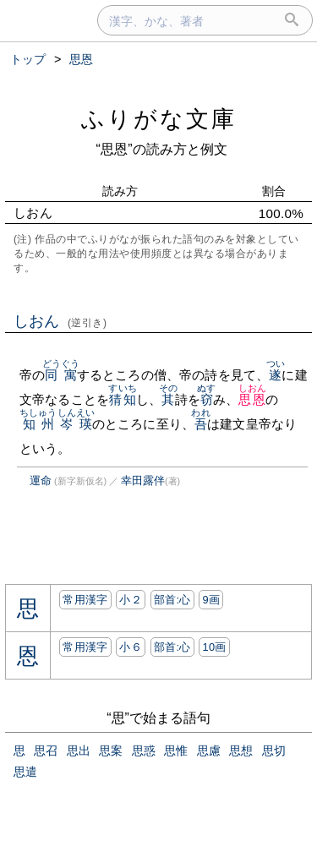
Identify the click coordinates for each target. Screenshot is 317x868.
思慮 (209, 751)
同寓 (61, 375)
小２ (131, 600)
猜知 (122, 399)
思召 (46, 751)
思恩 (252, 399)
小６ (131, 647)
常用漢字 (85, 600)
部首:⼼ (172, 600)
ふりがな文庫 (159, 119)
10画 (214, 647)
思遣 (25, 772)
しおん (60, 321)
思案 (111, 751)
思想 (241, 751)
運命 (41, 480)
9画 (211, 600)
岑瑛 (77, 424)
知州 (38, 424)
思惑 (144, 751)
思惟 (176, 751)
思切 (274, 751)
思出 (79, 751)
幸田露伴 (143, 480)
